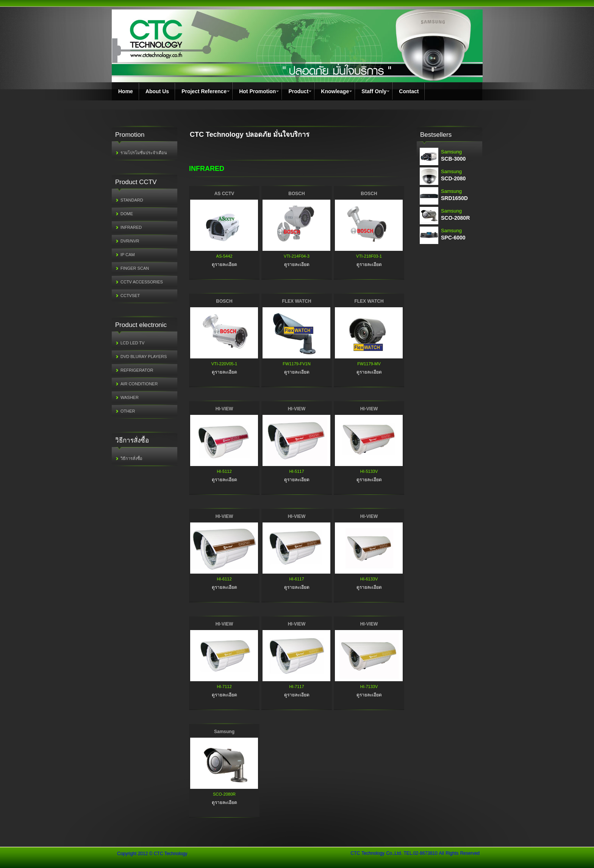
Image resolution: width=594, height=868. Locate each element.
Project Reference (204, 91)
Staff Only (374, 91)
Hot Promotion (257, 91)
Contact (409, 91)
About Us (157, 91)
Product (298, 91)
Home (126, 91)
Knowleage (335, 91)
